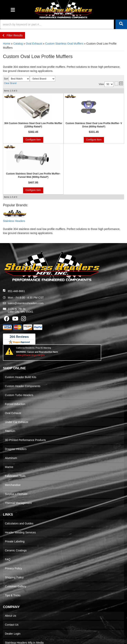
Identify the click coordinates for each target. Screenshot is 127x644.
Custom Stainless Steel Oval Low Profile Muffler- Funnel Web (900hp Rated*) (33, 175)
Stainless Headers (14, 221)
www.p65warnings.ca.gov (30, 355)
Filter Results (13, 35)
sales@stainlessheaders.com (26, 303)
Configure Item (33, 140)
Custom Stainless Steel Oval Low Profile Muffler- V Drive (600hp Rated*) (94, 125)
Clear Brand (10, 83)
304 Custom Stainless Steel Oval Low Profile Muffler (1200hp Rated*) (33, 125)
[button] (63, 24)
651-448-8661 (16, 291)
